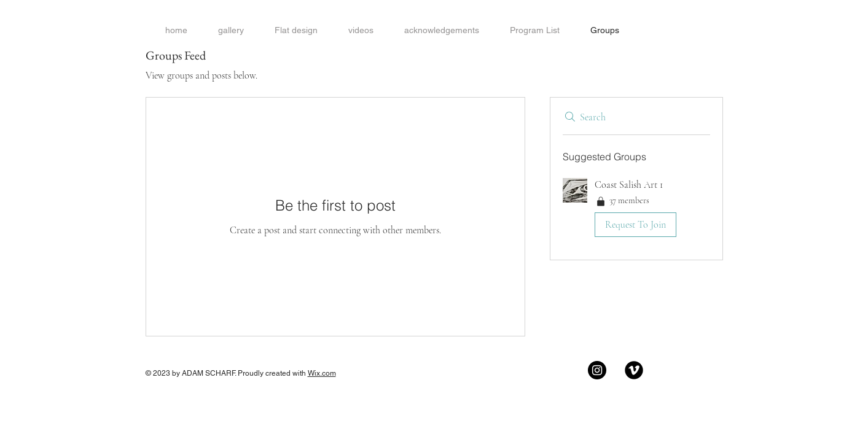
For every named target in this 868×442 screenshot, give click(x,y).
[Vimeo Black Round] (634, 370)
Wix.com (322, 373)
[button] (636, 210)
